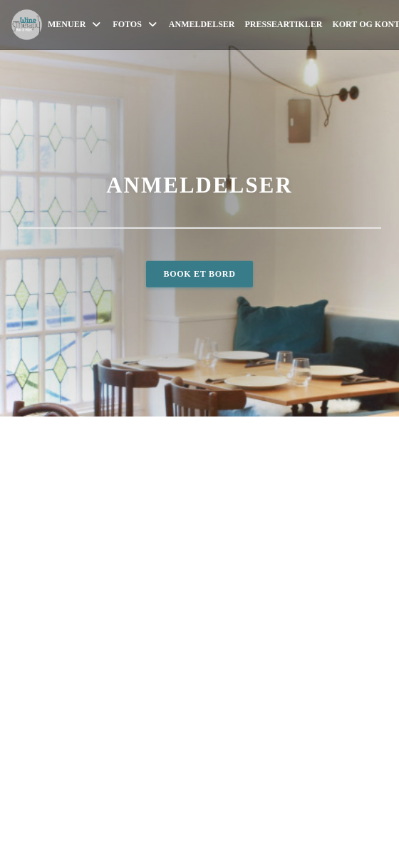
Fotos (135, 25)
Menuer (75, 25)
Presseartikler (284, 24)
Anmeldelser (202, 24)
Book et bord (199, 273)
